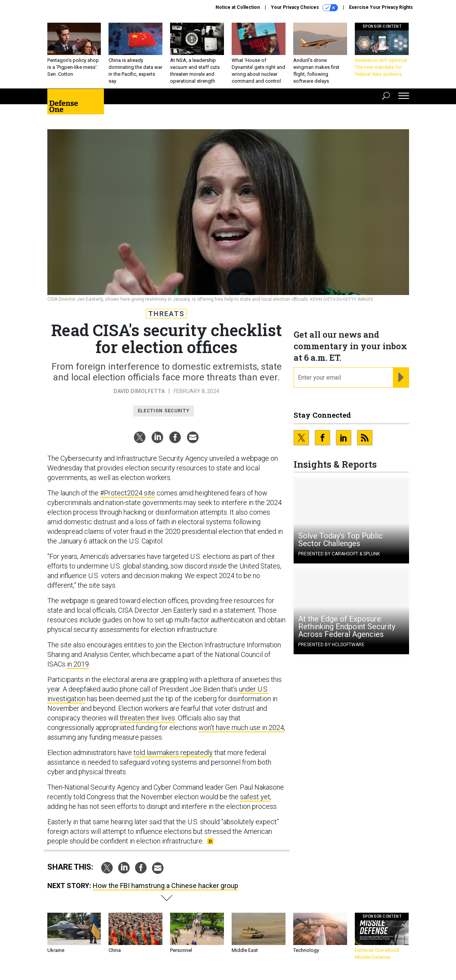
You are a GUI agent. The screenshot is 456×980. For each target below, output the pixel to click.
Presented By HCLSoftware (331, 645)
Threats (166, 314)
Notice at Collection (238, 7)
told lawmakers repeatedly (173, 752)
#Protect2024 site (128, 493)
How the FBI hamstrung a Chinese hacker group (165, 886)
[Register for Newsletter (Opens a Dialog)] (401, 378)
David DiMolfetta (139, 391)
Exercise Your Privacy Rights (381, 7)
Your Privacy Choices (304, 8)
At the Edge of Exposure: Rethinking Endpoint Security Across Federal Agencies (347, 627)
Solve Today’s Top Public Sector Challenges (341, 540)
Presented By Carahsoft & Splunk (339, 554)
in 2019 (78, 664)
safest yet (255, 797)
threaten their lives (147, 718)
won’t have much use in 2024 (241, 727)
